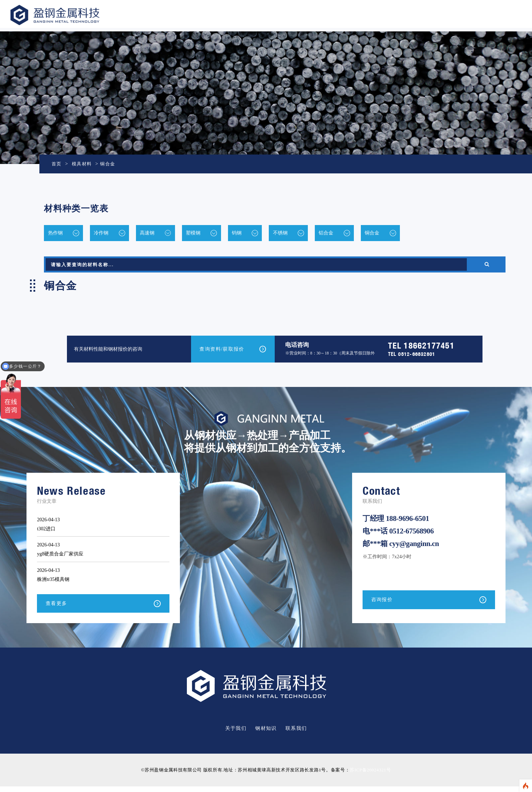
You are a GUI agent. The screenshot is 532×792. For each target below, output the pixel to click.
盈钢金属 (75, 15)
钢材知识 (266, 734)
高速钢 (164, 234)
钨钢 (269, 234)
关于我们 (236, 734)
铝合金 (375, 234)
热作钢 (56, 234)
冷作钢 (110, 234)
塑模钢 (218, 234)
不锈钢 (321, 234)
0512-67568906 (411, 537)
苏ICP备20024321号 (370, 776)
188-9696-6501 (408, 524)
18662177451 (429, 349)
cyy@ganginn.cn (414, 549)
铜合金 (110, 164)
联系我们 (296, 734)
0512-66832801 (417, 357)
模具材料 (83, 164)
